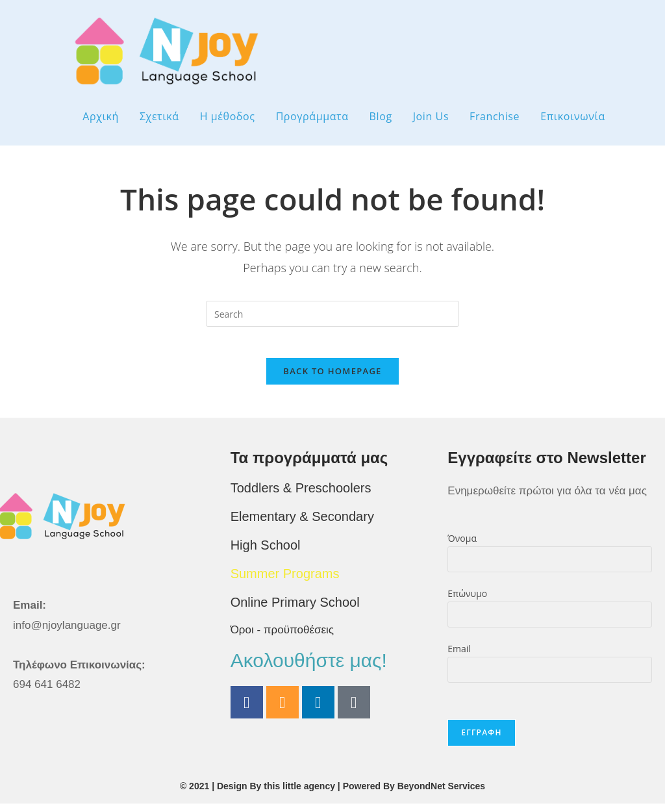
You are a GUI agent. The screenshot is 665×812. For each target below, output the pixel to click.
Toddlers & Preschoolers (301, 496)
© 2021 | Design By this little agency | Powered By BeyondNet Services (332, 794)
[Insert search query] (332, 314)
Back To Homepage (332, 379)
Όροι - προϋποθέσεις (282, 638)
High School (266, 553)
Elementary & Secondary (302, 525)
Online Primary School (295, 611)
